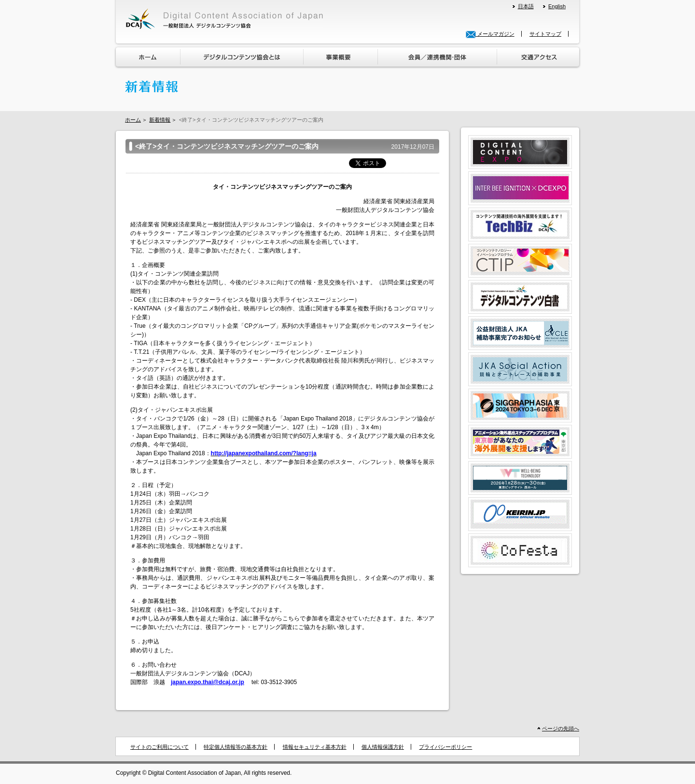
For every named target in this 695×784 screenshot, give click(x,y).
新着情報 (160, 120)
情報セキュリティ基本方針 (315, 747)
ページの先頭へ (561, 728)
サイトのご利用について (160, 747)
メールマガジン (490, 34)
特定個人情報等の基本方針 (236, 747)
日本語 (526, 6)
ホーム (133, 120)
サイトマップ (545, 34)
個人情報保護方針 (383, 747)
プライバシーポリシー (445, 747)
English (557, 6)
